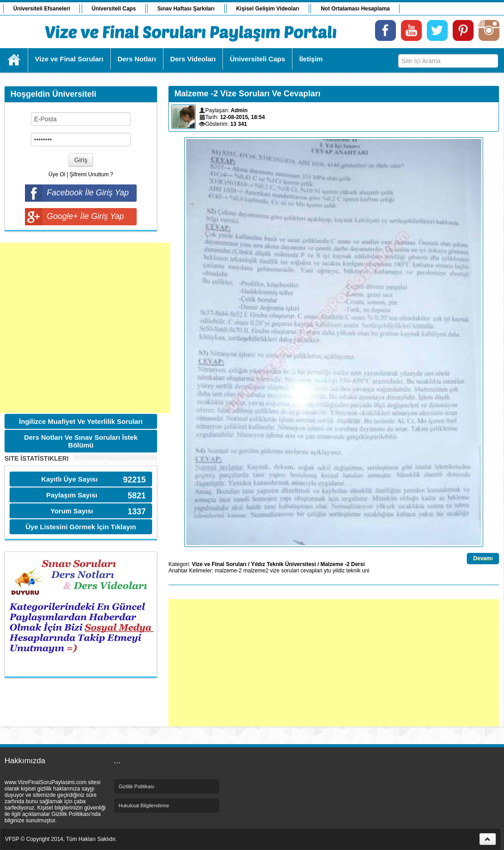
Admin (239, 110)
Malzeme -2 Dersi (343, 564)
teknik (353, 571)
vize (274, 571)
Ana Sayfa (14, 60)
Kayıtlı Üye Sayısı (69, 479)
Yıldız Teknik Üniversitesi (284, 564)
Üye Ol (57, 174)
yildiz (339, 571)
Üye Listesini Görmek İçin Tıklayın (81, 527)
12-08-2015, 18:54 (243, 117)
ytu (327, 571)
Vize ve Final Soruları (219, 564)
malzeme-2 (228, 571)
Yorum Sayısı (72, 511)
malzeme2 (256, 571)
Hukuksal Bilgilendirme (144, 805)
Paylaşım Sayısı (72, 495)
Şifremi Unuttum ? (91, 174)
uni (366, 571)
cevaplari (311, 571)
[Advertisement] (85, 328)
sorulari (290, 571)
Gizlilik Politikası (136, 786)
